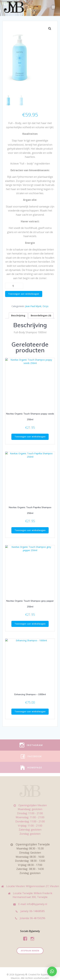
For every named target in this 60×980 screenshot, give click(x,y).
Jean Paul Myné (33, 306)
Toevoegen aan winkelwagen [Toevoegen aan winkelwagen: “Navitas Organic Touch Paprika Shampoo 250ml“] (30, 528)
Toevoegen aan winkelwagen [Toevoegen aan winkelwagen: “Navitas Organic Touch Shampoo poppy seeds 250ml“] (30, 436)
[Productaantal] (14, 286)
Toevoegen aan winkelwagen (24, 294)
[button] (50, 29)
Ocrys (46, 306)
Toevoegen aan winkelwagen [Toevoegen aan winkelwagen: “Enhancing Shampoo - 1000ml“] (30, 706)
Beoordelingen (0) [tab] (41, 316)
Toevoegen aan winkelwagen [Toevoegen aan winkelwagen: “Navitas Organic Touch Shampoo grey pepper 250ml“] (30, 620)
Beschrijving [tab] (18, 316)
